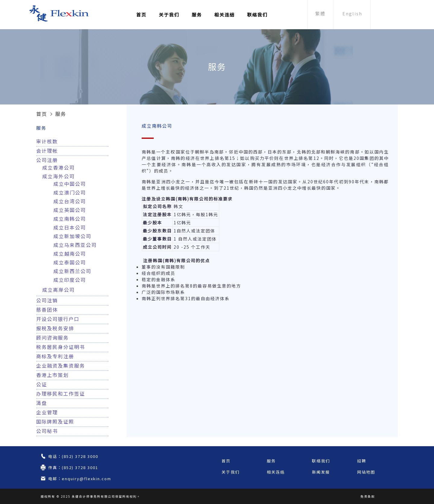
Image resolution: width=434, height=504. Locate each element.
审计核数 (47, 141)
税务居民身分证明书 (61, 347)
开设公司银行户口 (58, 319)
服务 (197, 15)
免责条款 (368, 496)
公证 (42, 384)
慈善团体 (47, 310)
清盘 (42, 403)
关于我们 (169, 15)
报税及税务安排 (55, 328)
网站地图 (366, 472)
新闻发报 (321, 472)
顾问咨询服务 (52, 338)
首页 (141, 15)
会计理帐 (47, 151)
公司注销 (47, 300)
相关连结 (225, 15)
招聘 (362, 461)
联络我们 (257, 15)
